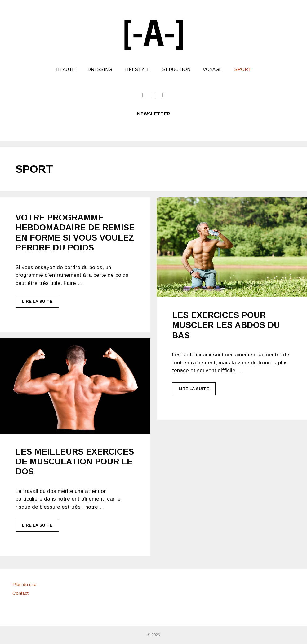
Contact (20, 593)
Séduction (176, 69)
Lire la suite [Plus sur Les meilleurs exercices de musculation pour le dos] (37, 525)
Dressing (100, 69)
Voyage (212, 69)
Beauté (66, 69)
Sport (243, 69)
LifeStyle (137, 69)
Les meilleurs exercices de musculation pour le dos (75, 462)
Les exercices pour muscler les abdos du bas (226, 325)
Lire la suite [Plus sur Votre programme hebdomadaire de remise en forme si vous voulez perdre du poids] (37, 301)
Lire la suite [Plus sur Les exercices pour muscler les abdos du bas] (194, 389)
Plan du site (24, 584)
